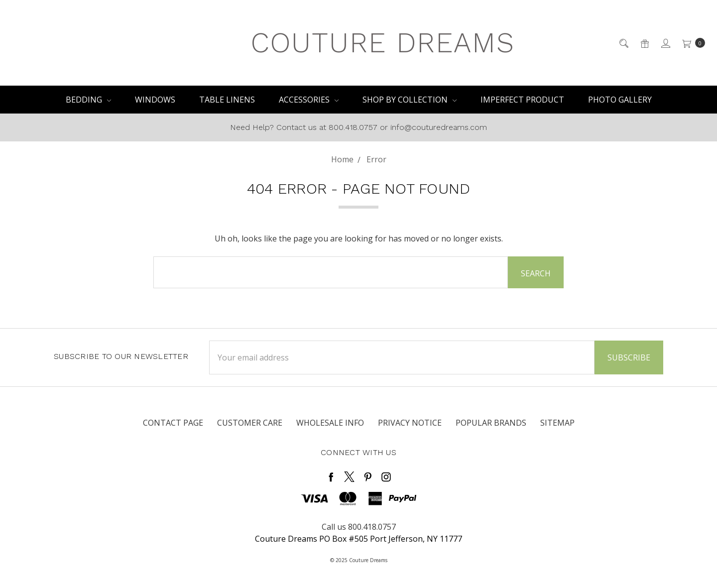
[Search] (623, 43)
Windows (155, 100)
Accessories (309, 100)
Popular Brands (491, 423)
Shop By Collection (410, 100)
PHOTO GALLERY (620, 100)
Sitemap (557, 423)
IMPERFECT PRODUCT (522, 100)
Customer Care (250, 423)
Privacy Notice (410, 423)
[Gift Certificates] (644, 43)
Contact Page (173, 423)
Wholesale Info (330, 423)
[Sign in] (665, 43)
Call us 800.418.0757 (359, 527)
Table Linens (227, 100)
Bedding (88, 100)
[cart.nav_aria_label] (691, 43)
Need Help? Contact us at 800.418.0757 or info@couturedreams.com (358, 127)
